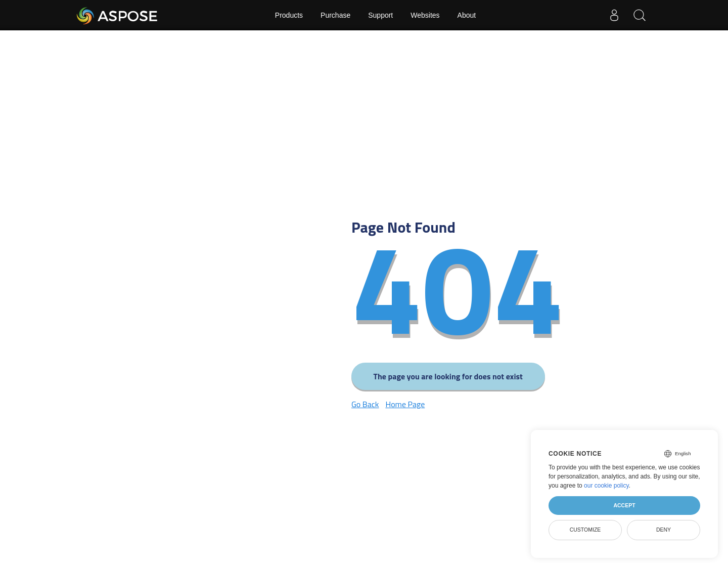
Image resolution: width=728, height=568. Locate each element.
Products (289, 15)
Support (380, 15)
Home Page (405, 404)
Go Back (365, 404)
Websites (425, 15)
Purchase (335, 15)
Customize (585, 530)
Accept (624, 505)
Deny (664, 530)
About (467, 15)
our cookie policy (606, 486)
